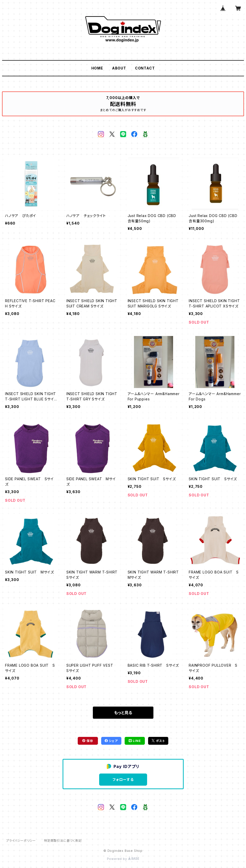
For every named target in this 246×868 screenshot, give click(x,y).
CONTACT (145, 68)
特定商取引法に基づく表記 (63, 841)
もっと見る (123, 713)
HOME (97, 68)
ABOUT (119, 68)
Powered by (123, 859)
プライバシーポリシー (21, 841)
